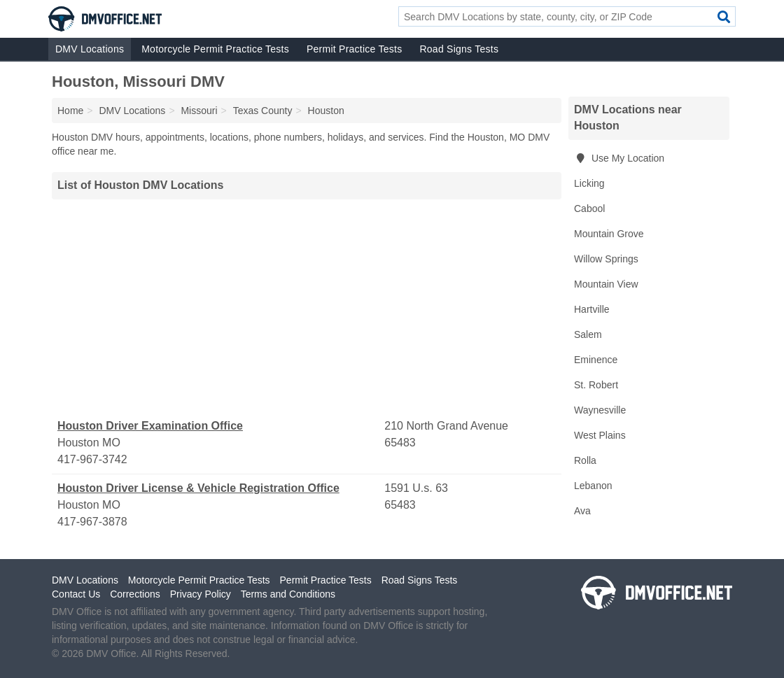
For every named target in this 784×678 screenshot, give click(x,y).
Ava (582, 511)
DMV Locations (90, 49)
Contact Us (76, 594)
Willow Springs (606, 259)
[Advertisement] (307, 309)
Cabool (589, 209)
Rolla (585, 460)
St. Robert (596, 385)
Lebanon (593, 486)
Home (70, 111)
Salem (588, 334)
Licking (589, 183)
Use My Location (619, 158)
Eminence (596, 360)
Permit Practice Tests (354, 49)
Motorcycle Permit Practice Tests (215, 49)
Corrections (135, 594)
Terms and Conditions (288, 594)
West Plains (600, 435)
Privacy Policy (201, 594)
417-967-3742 (92, 459)
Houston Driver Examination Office (150, 426)
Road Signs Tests (459, 49)
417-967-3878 (92, 522)
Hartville (592, 309)
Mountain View (606, 284)
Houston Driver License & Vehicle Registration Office (198, 488)
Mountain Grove (609, 234)
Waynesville (600, 410)
